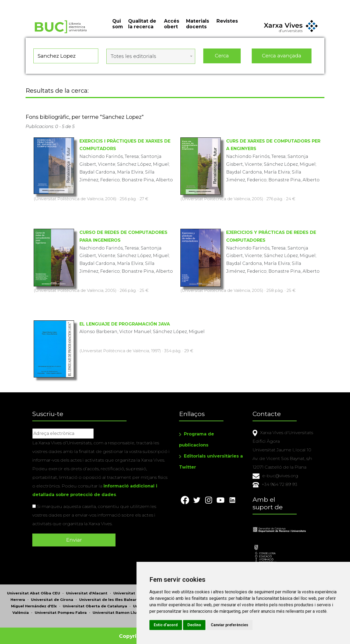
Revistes (227, 27)
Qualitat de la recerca (142, 30)
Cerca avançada (282, 59)
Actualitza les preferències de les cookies (49, 4)
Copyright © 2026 (143, 633)
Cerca (222, 59)
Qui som (118, 30)
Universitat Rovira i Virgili (169, 609)
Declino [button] (233, 625)
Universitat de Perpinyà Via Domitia (168, 603)
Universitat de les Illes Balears (109, 596)
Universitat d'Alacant (87, 590)
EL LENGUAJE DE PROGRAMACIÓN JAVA (125, 325)
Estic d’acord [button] (204, 625)
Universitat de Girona (52, 596)
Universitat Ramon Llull (116, 609)
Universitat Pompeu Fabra (61, 609)
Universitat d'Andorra (134, 590)
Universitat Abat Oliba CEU (34, 590)
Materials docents (198, 30)
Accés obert (172, 30)
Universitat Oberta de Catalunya (95, 603)
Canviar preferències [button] (268, 625)
